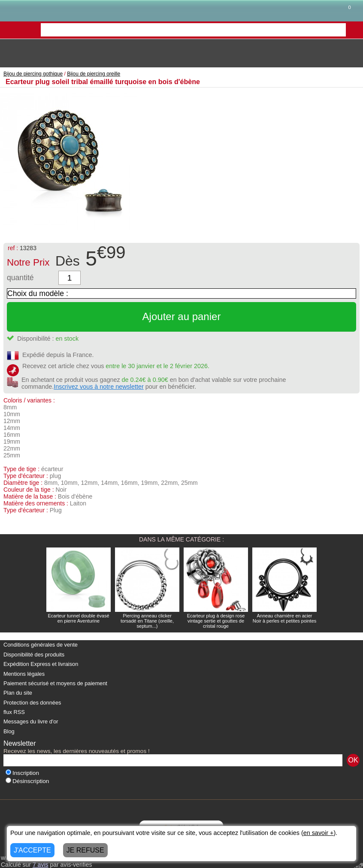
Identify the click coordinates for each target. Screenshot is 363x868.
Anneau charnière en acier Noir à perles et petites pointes (285, 618)
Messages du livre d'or (31, 721)
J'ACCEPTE (32, 850)
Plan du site (18, 693)
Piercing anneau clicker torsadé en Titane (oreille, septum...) (147, 621)
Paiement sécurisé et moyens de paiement (55, 683)
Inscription (22, 773)
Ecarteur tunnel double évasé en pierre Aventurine (78, 618)
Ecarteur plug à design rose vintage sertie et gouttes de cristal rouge (216, 621)
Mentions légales (24, 674)
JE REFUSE (85, 850)
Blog (9, 731)
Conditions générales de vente (41, 645)
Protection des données (32, 703)
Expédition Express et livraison (41, 664)
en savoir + (319, 833)
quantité (20, 278)
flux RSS (14, 712)
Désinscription (27, 781)
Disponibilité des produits (34, 655)
